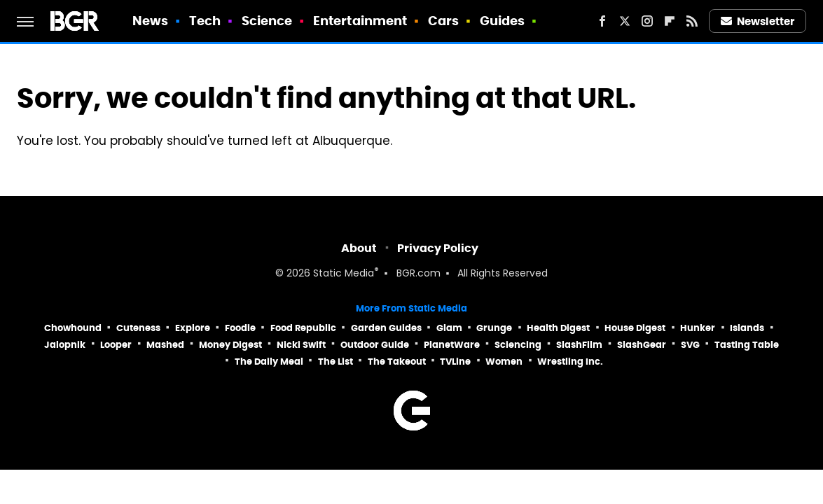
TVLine (455, 362)
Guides (503, 21)
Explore (193, 328)
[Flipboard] (670, 21)
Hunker (698, 328)
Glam (449, 328)
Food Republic (303, 328)
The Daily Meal (269, 362)
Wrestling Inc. (570, 362)
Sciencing (518, 345)
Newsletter (758, 21)
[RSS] (692, 21)
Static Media (344, 274)
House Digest (635, 328)
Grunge (494, 328)
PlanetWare (452, 345)
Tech (205, 21)
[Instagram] (647, 21)
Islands (747, 328)
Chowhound (73, 328)
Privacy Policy (438, 248)
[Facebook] (602, 21)
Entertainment (360, 21)
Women (504, 362)
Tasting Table (747, 345)
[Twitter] (625, 21)
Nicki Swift (301, 345)
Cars (443, 21)
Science (267, 21)
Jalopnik (65, 345)
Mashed (165, 345)
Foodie (240, 328)
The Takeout (397, 362)
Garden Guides (386, 328)
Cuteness (138, 328)
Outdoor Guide (375, 345)
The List (336, 362)
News (150, 21)
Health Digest (558, 328)
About (359, 248)
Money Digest (230, 345)
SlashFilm (579, 345)
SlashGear (642, 345)
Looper (116, 345)
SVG (690, 345)
